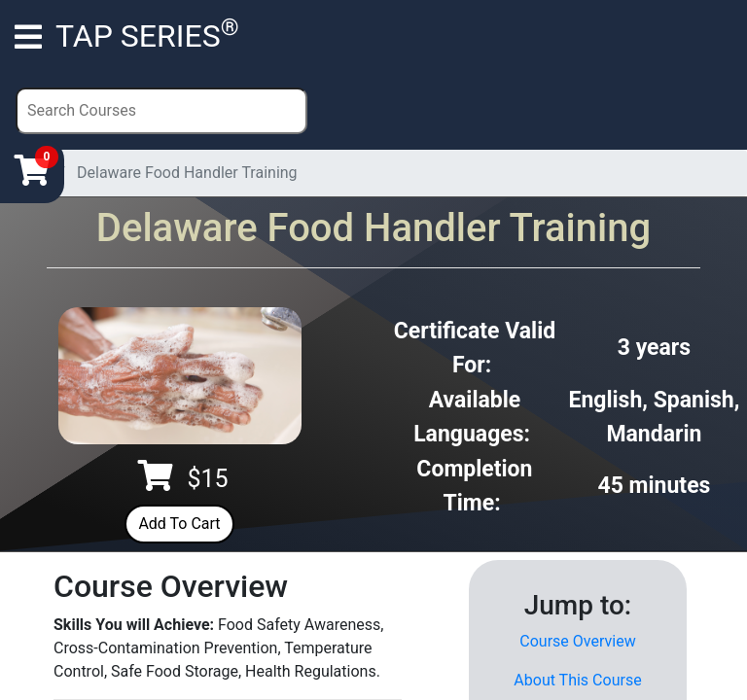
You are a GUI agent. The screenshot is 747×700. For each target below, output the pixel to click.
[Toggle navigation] (28, 36)
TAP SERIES (147, 34)
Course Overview (577, 641)
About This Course (577, 680)
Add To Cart (179, 524)
